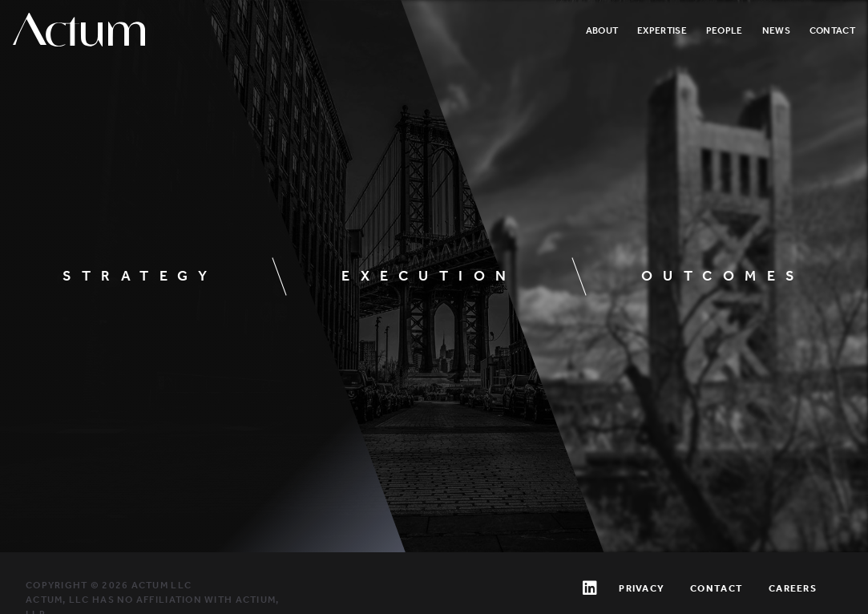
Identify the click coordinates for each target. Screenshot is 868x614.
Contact (832, 30)
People (725, 30)
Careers (793, 588)
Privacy (642, 588)
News (776, 30)
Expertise (662, 30)
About (602, 30)
